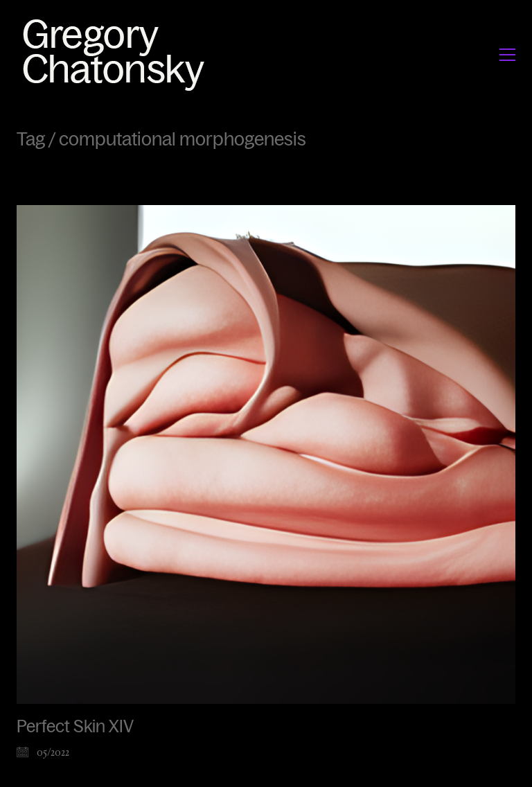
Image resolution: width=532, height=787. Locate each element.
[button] (507, 55)
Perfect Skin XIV (75, 727)
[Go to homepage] (117, 54)
